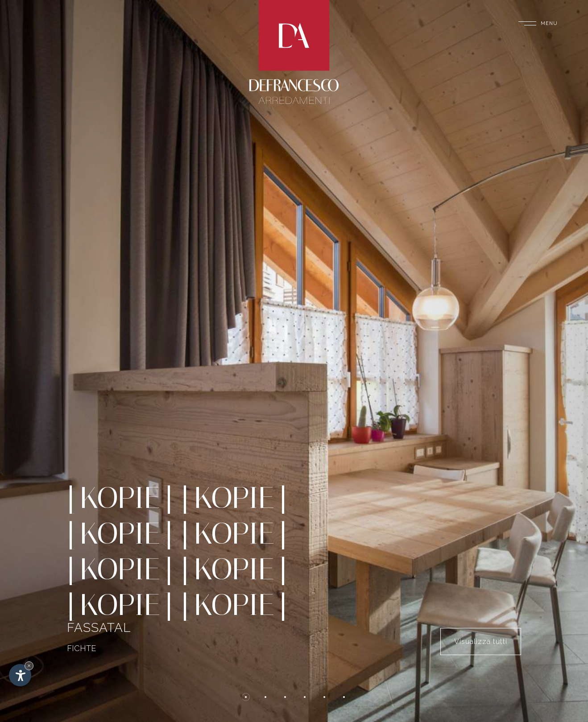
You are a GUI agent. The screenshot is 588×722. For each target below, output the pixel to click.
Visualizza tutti (481, 642)
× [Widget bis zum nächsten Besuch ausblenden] (29, 666)
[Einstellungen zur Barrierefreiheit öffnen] (20, 675)
